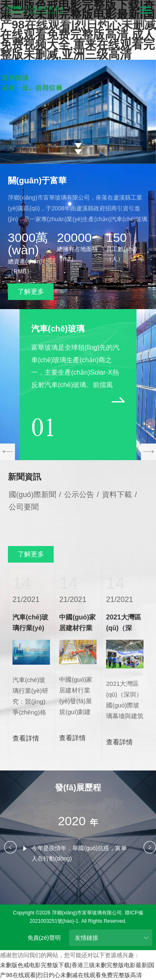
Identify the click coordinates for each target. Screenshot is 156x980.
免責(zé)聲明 (44, 938)
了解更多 (31, 291)
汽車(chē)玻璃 (58, 329)
